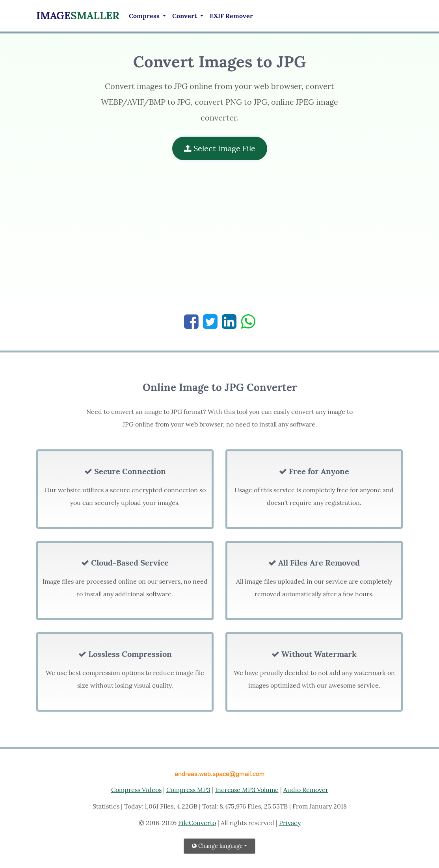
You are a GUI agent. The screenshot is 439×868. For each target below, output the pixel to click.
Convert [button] (185, 16)
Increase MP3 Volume (247, 790)
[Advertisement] (219, 242)
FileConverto (197, 823)
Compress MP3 (188, 790)
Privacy (290, 823)
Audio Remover (306, 790)
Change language (217, 846)
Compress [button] (145, 16)
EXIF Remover (231, 16)
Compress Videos (136, 790)
